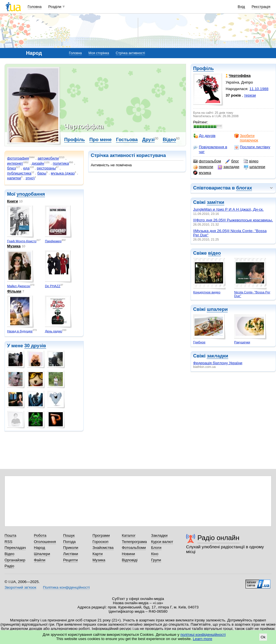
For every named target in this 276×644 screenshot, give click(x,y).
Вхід (241, 7)
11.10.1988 (259, 89)
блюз (11, 168)
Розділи (55, 7)
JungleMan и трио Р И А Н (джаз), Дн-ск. (228, 209)
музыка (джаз (63, 173)
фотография (18, 158)
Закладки (159, 535)
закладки (228, 167)
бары (42, 173)
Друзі (148, 140)
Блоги (156, 548)
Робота (40, 535)
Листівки (71, 554)
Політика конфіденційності (66, 587)
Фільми (14, 291)
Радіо (9, 566)
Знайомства (103, 548)
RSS (8, 542)
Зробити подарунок (246, 138)
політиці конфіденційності (203, 635)
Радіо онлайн (218, 538)
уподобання (31, 194)
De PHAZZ (53, 286)
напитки (14, 178)
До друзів (204, 136)
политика (61, 163)
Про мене (101, 140)
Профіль (203, 68)
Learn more (203, 639)
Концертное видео (207, 292)
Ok (263, 637)
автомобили (48, 158)
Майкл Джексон (19, 286)
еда (26, 168)
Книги (12, 201)
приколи (203, 167)
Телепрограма (134, 542)
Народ (40, 548)
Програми (101, 535)
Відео (169, 140)
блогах (244, 188)
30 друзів (35, 346)
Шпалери (42, 554)
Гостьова (127, 140)
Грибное (199, 342)
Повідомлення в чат (210, 149)
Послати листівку (252, 147)
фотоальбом (207, 161)
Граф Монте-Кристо (22, 241)
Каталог (129, 535)
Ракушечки (242, 342)
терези (250, 95)
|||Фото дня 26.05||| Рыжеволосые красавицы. (233, 220)
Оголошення (45, 542)
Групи (156, 560)
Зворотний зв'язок (20, 587)
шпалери (255, 167)
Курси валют (162, 542)
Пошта (10, 535)
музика (202, 173)
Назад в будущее (20, 331)
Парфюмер (53, 241)
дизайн (38, 163)
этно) (30, 178)
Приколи (71, 548)
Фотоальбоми (134, 548)
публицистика (19, 173)
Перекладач (15, 548)
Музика (14, 246)
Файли (40, 560)
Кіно (155, 554)
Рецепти (70, 560)
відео (251, 161)
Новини (129, 554)
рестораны (46, 168)
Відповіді (130, 560)
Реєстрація (261, 7)
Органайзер (15, 560)
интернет (15, 163)
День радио (54, 331)
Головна (35, 7)
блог (232, 161)
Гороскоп (100, 542)
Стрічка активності (130, 53)
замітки (215, 202)
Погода (69, 542)
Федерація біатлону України (218, 363)
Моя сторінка (99, 53)
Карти (98, 554)
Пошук (69, 535)
